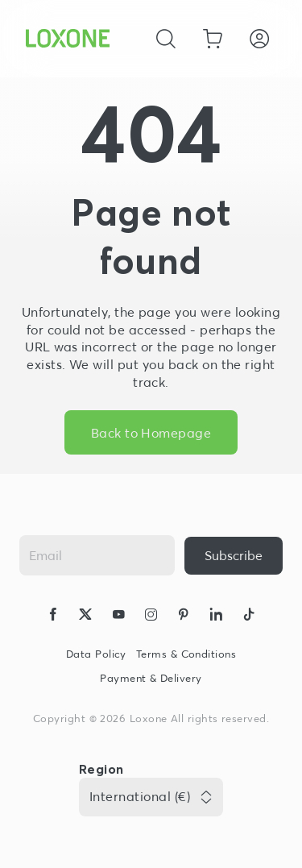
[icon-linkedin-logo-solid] (216, 617)
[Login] (259, 39)
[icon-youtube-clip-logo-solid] (118, 617)
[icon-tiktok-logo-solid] (249, 617)
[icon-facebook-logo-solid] (53, 617)
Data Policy (96, 654)
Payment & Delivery (151, 678)
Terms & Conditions (186, 654)
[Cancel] (166, 39)
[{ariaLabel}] (234, 556)
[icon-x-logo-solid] (85, 617)
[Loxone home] (68, 39)
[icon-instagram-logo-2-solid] (151, 617)
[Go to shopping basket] (213, 39)
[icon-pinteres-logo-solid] (184, 617)
